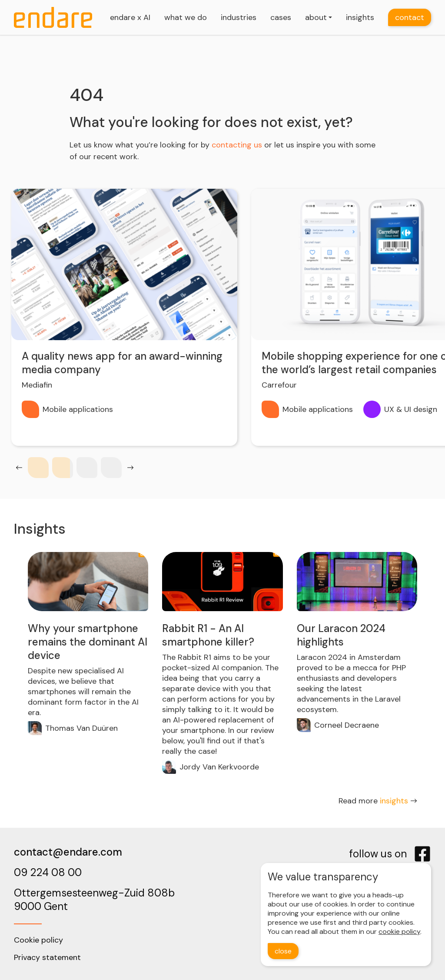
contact (410, 17)
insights (360, 17)
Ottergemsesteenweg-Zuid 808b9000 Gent (94, 900)
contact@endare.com (68, 852)
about (316, 17)
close (283, 951)
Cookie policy (38, 940)
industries (239, 17)
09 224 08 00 (48, 872)
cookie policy (399, 932)
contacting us (237, 145)
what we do (186, 17)
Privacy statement (47, 957)
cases (281, 17)
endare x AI (130, 17)
